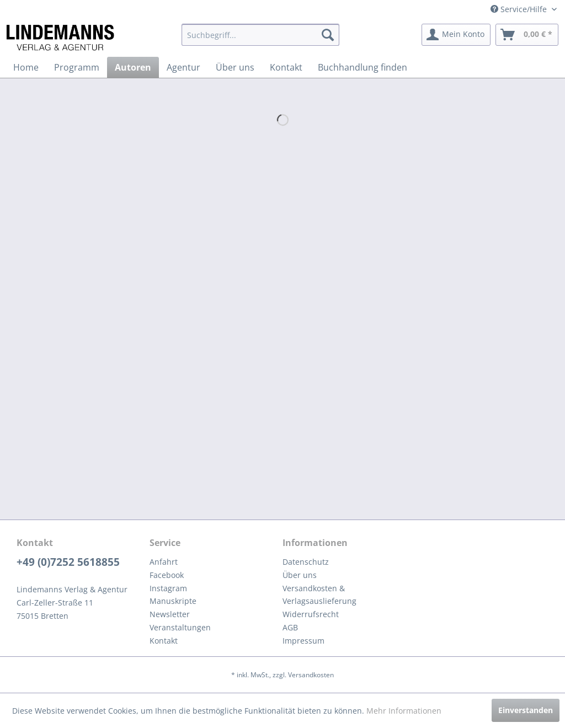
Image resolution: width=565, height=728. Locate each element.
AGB (290, 627)
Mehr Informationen (404, 711)
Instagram (168, 588)
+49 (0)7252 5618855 (68, 562)
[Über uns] (235, 67)
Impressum (303, 641)
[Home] (26, 67)
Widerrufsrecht (311, 614)
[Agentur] (183, 67)
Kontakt (164, 641)
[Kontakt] (286, 67)
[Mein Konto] (456, 35)
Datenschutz (306, 562)
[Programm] (77, 67)
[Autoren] (133, 67)
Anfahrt (164, 562)
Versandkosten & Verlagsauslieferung (319, 595)
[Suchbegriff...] (261, 35)
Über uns (300, 575)
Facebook (167, 575)
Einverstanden (526, 710)
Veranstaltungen (180, 627)
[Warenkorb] (527, 35)
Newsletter (170, 614)
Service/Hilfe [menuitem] (520, 9)
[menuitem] (261, 35)
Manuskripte (173, 601)
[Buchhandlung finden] (363, 67)
